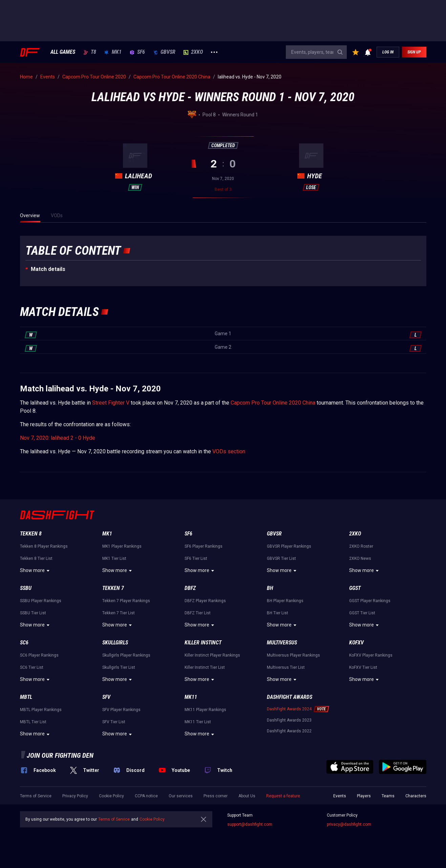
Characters (416, 796)
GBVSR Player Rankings (289, 546)
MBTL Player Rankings (41, 710)
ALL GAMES (63, 52)
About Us (247, 796)
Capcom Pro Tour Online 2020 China (273, 403)
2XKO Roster (361, 546)
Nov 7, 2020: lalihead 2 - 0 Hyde (58, 438)
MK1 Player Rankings (122, 546)
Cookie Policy (111, 796)
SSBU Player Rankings (41, 601)
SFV (106, 697)
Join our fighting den (60, 755)
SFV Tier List (114, 722)
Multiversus (282, 643)
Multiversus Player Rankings (293, 655)
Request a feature (283, 796)
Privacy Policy (75, 796)
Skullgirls (115, 643)
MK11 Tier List (198, 722)
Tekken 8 (31, 534)
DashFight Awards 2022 (289, 731)
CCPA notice (146, 796)
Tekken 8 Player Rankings (44, 546)
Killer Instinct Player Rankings (212, 655)
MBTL (26, 697)
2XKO (193, 52)
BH (270, 588)
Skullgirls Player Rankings (126, 655)
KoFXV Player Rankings (371, 655)
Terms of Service (36, 796)
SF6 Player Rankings (204, 546)
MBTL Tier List (33, 722)
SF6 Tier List (196, 558)
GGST (355, 588)
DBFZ (190, 588)
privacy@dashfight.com (349, 824)
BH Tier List (278, 613)
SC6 (24, 643)
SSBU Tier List (33, 613)
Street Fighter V (111, 403)
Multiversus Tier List (286, 667)
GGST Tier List (362, 613)
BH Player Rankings (285, 601)
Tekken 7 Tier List (119, 613)
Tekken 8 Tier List (36, 558)
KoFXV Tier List (363, 667)
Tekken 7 (113, 588)
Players (364, 796)
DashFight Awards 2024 (289, 709)
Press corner (216, 796)
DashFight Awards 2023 (289, 720)
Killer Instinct (203, 643)
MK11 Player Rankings (205, 710)
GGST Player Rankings (370, 601)
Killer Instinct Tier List (205, 667)
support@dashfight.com (250, 824)
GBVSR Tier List (281, 558)
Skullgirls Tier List (119, 667)
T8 (90, 52)
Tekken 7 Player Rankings (126, 601)
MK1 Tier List (114, 558)
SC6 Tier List (32, 667)
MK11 (191, 697)
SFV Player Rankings (121, 710)
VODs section (229, 451)
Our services (181, 796)
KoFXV (356, 643)
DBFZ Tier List (198, 613)
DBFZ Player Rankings (205, 601)
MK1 (113, 52)
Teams (388, 796)
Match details (48, 269)
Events (340, 796)
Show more (36, 571)
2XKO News (360, 558)
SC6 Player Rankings (39, 655)
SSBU (26, 588)
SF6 (137, 52)
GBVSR (164, 52)
